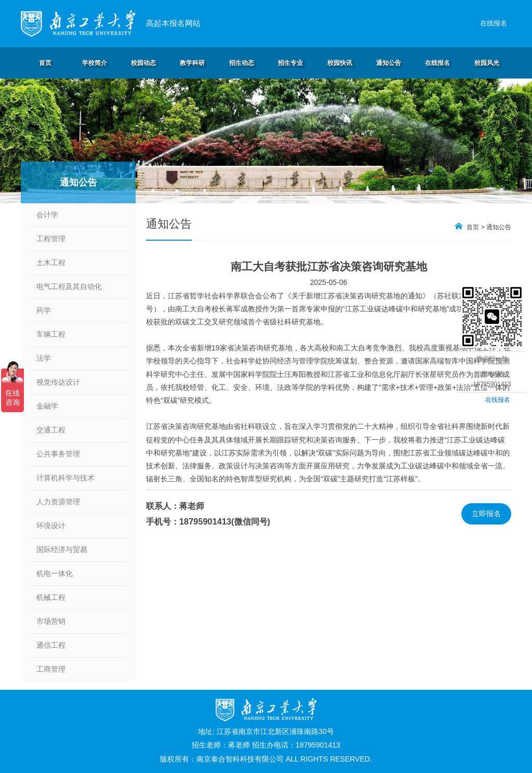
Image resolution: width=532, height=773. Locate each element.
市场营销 (51, 621)
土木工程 (51, 263)
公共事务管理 (58, 454)
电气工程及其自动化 (69, 286)
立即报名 (486, 514)
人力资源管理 (58, 502)
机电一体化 (55, 573)
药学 (44, 310)
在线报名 (494, 23)
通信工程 (51, 645)
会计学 (47, 215)
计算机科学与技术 (65, 478)
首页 (473, 227)
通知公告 (499, 227)
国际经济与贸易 (62, 549)
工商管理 (51, 669)
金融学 (47, 406)
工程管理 (51, 239)
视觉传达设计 (58, 382)
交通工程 (51, 430)
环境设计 (51, 526)
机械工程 (51, 597)
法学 (44, 358)
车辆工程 (51, 334)
